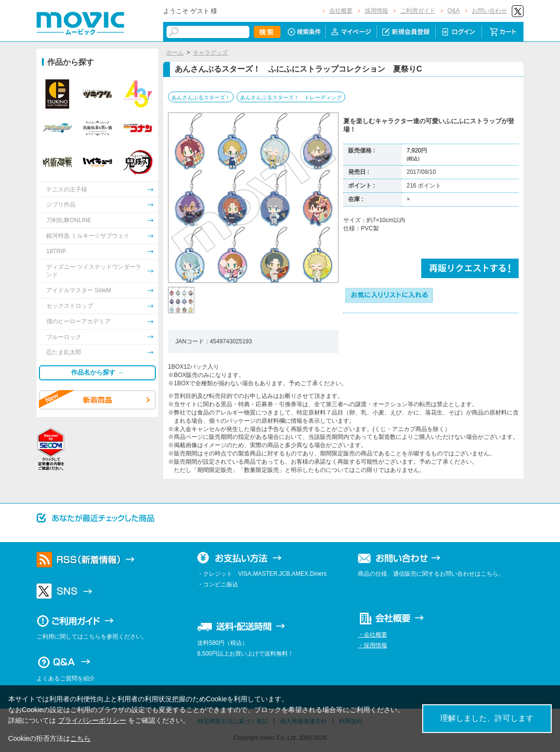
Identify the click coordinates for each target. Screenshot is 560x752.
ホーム (175, 53)
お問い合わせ (489, 11)
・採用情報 (373, 645)
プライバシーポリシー (92, 720)
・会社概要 (373, 635)
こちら (80, 738)
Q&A (454, 11)
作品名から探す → (97, 372)
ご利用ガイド (418, 11)
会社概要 (341, 11)
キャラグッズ (210, 53)
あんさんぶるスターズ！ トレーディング (291, 97)
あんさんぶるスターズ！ (201, 97)
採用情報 (376, 11)
